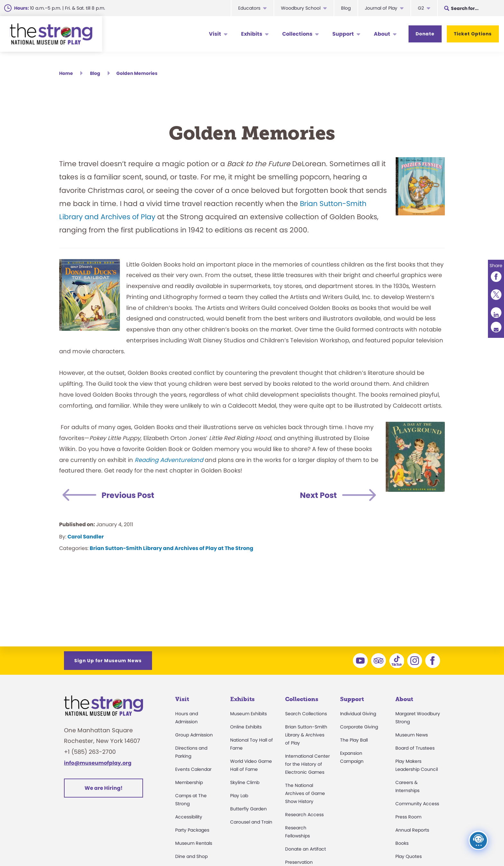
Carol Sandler (86, 537)
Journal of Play (381, 8)
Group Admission (194, 735)
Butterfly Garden (248, 809)
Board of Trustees (415, 748)
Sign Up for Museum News (108, 661)
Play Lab (239, 796)
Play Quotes (409, 856)
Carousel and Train (251, 822)
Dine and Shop (191, 856)
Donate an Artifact (306, 849)
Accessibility (189, 817)
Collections (297, 34)
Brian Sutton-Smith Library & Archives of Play (306, 735)
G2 (421, 8)
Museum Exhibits (248, 714)
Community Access (417, 804)
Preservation (299, 862)
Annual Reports (412, 830)
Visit (215, 34)
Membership (189, 782)
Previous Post (128, 495)
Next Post (318, 495)
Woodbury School (301, 8)
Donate (425, 34)
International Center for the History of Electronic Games (307, 764)
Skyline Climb (245, 782)
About (382, 34)
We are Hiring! (104, 788)
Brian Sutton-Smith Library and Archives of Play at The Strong (171, 548)
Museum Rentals (194, 843)
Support (343, 34)
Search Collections (306, 714)
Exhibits (252, 34)
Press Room (408, 817)
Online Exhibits (246, 727)
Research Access (304, 815)
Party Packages (192, 830)
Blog (346, 8)
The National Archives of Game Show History (305, 793)
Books (402, 843)
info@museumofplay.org (98, 763)
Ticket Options (473, 34)
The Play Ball (354, 740)
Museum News (412, 735)
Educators (249, 8)
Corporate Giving (359, 727)
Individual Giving (358, 714)
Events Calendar (193, 769)
